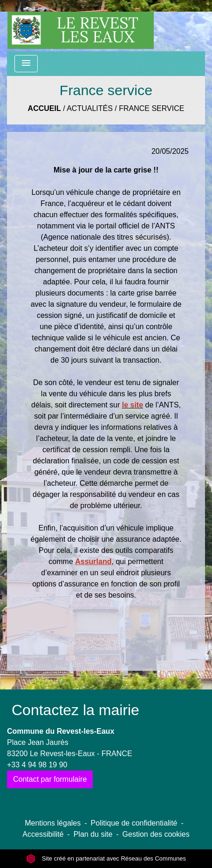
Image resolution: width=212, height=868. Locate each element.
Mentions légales (53, 823)
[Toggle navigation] (26, 64)
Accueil (44, 108)
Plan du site (93, 834)
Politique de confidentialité (134, 823)
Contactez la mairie (75, 710)
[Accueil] (81, 26)
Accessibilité (43, 834)
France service (151, 108)
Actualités (90, 108)
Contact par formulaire (50, 779)
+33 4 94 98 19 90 (37, 765)
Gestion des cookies (156, 834)
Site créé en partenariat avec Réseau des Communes (106, 858)
